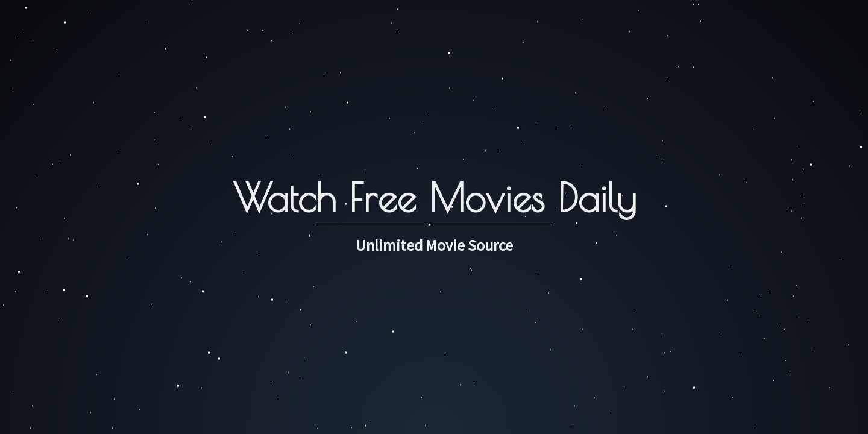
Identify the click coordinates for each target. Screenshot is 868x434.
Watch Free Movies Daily (434, 197)
